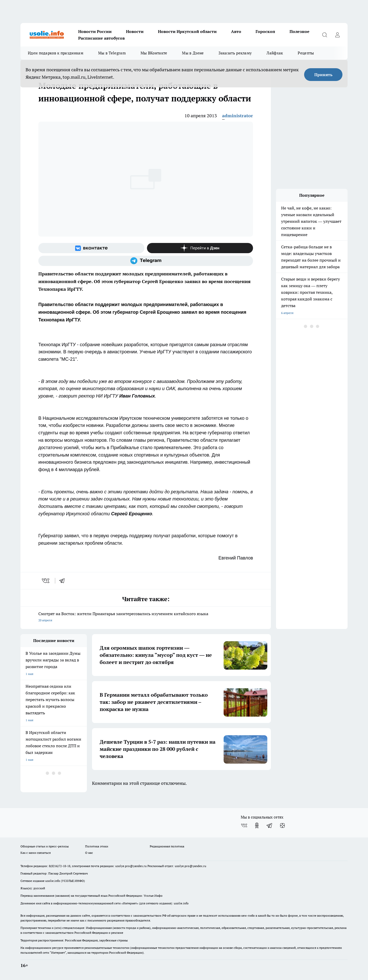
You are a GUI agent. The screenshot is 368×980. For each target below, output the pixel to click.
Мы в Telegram (112, 53)
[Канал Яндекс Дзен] (200, 248)
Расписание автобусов (101, 38)
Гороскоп (265, 31)
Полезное (300, 31)
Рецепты (306, 53)
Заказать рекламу (235, 53)
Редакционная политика (167, 846)
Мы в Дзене (193, 53)
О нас (89, 853)
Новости (135, 31)
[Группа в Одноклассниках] (257, 825)
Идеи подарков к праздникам (56, 53)
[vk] (46, 581)
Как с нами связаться (36, 853)
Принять (323, 75)
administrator (238, 116)
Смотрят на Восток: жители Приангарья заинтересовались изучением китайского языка (146, 617)
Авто (236, 31)
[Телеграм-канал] (146, 261)
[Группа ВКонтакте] (91, 248)
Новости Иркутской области (187, 31)
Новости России (95, 31)
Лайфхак (275, 53)
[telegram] (64, 581)
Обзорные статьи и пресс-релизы (45, 846)
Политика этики (97, 846)
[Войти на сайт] (337, 35)
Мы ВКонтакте (154, 53)
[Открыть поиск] (325, 35)
